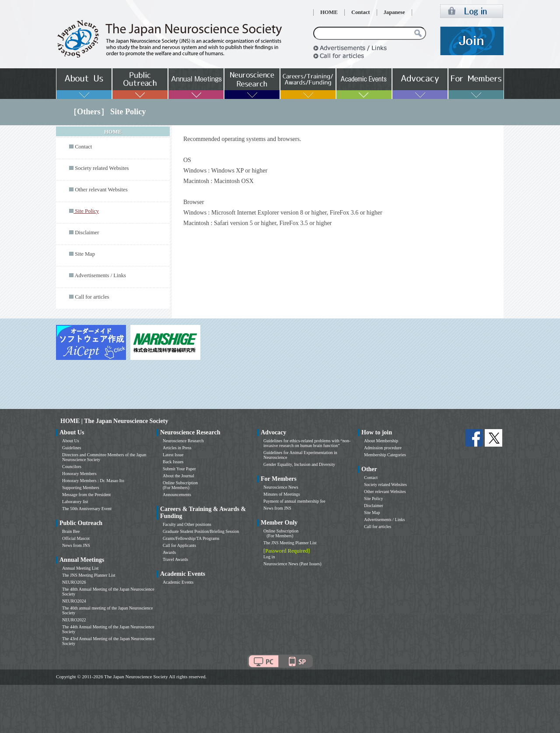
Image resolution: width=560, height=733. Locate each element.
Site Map (85, 254)
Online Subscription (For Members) (180, 485)
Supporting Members (81, 488)
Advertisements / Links (100, 275)
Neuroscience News (281, 487)
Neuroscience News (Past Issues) (292, 564)
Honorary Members (79, 474)
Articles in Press (177, 448)
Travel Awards (175, 559)
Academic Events (178, 582)
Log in (269, 557)
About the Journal (178, 476)
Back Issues (173, 462)
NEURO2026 (74, 582)
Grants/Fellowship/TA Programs (191, 538)
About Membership (381, 441)
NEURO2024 (74, 601)
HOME (329, 12)
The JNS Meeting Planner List (89, 575)
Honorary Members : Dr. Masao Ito (93, 481)
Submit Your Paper (179, 469)
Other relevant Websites (101, 190)
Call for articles (92, 297)
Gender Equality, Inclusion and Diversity (299, 464)
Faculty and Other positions (187, 524)
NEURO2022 (74, 620)
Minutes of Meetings (282, 494)
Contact (361, 12)
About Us (71, 441)
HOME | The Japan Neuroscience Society (114, 421)
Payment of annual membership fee (294, 501)
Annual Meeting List (80, 568)
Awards (169, 552)
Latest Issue (173, 455)
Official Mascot (76, 538)
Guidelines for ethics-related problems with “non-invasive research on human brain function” (307, 443)
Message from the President (86, 495)
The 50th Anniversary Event (87, 509)
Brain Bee (71, 531)
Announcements (177, 495)
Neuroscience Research (183, 441)
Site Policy (374, 499)
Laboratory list (75, 502)
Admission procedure (383, 448)
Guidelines (72, 448)
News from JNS (76, 545)
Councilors (72, 467)
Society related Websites (102, 168)
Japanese (394, 12)
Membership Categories (385, 455)
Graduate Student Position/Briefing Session (201, 531)
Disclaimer (87, 233)
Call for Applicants (179, 545)
